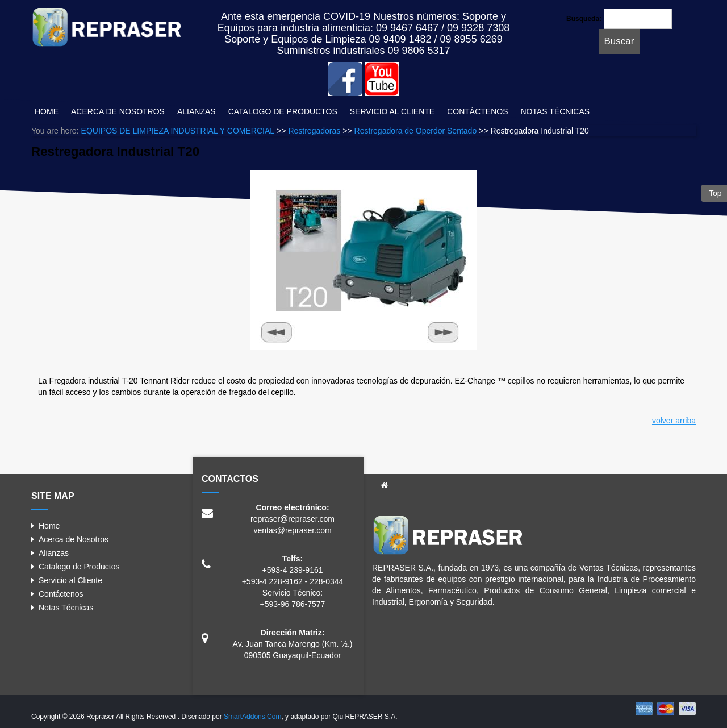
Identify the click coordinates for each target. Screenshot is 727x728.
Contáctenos (61, 594)
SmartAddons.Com (252, 717)
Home (49, 526)
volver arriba (674, 421)
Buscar (619, 41)
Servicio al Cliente (70, 580)
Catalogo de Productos (79, 567)
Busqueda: (584, 19)
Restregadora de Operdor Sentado (416, 131)
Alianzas (54, 553)
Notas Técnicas (66, 608)
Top (714, 193)
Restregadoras (314, 131)
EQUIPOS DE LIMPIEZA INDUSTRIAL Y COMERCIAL (178, 131)
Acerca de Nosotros (74, 539)
